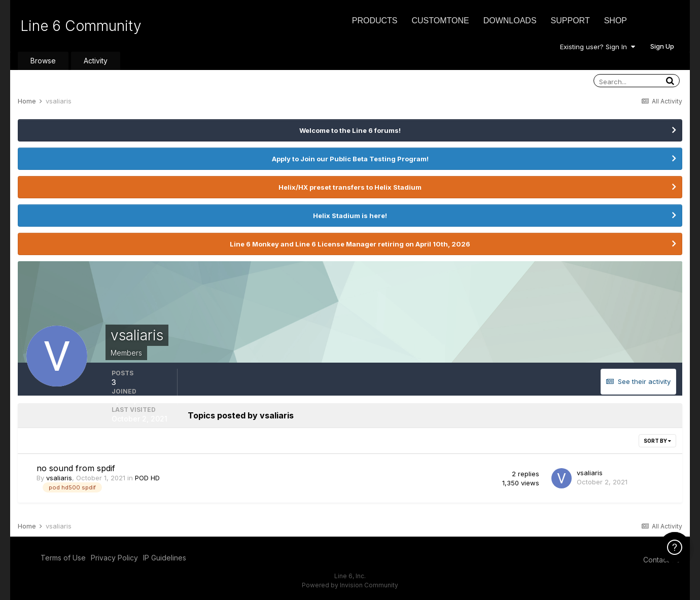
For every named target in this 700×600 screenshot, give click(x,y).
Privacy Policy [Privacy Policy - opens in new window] (114, 558)
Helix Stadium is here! (350, 216)
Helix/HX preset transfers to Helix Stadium (350, 187)
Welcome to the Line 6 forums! (350, 130)
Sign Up (662, 46)
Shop (616, 21)
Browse (43, 61)
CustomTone (440, 21)
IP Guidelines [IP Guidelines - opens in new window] (165, 558)
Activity (96, 61)
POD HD (147, 478)
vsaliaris (59, 478)
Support (570, 21)
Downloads (510, 21)
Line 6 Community (81, 26)
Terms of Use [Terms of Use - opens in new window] (63, 558)
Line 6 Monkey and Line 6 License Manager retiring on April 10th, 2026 (350, 244)
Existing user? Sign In (598, 47)
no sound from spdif (76, 468)
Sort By (657, 441)
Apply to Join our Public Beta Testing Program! (350, 159)
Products (375, 21)
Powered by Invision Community (350, 585)
